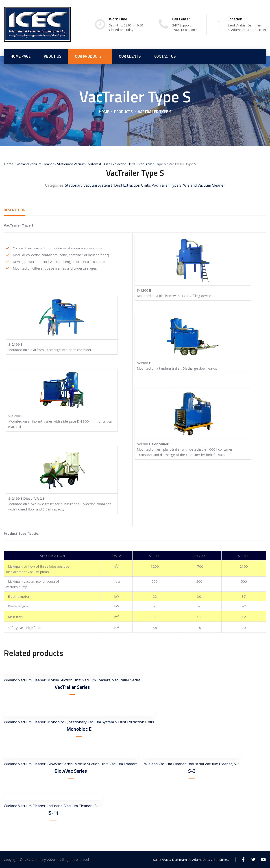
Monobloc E (57, 722)
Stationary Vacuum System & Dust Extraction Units (96, 164)
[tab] (15, 210)
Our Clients (130, 56)
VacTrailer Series (126, 680)
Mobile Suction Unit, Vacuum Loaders (79, 680)
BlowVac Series (60, 764)
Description (15, 210)
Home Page (21, 56)
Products (123, 111)
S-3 (192, 771)
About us (53, 56)
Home (104, 111)
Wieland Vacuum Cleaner (35, 164)
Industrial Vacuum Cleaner (210, 764)
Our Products (88, 56)
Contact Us (165, 56)
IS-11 (53, 813)
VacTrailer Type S (152, 164)
